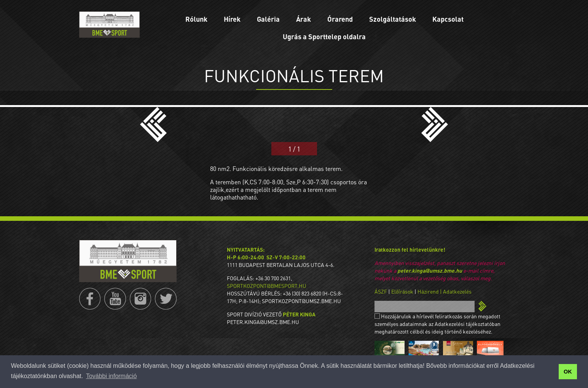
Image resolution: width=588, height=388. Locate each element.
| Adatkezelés (456, 291)
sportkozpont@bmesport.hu (267, 286)
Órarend (340, 19)
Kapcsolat (448, 19)
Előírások (402, 291)
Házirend (428, 291)
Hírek (232, 19)
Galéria (268, 19)
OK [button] (568, 372)
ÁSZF (381, 291)
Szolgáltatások (393, 19)
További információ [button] (111, 376)
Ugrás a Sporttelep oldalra (324, 36)
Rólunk (196, 19)
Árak (304, 19)
